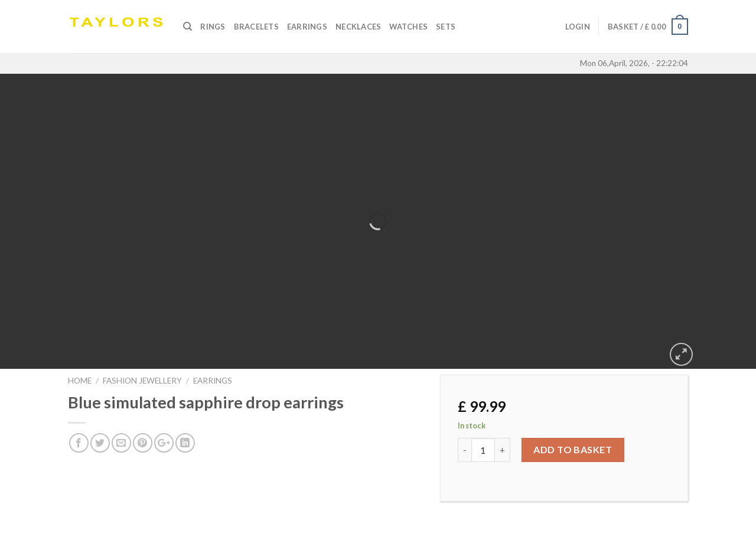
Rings (213, 27)
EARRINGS (213, 381)
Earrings (307, 27)
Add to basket (573, 449)
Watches (408, 27)
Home (80, 381)
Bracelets (256, 27)
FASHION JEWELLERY (142, 381)
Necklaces (358, 27)
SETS (446, 27)
